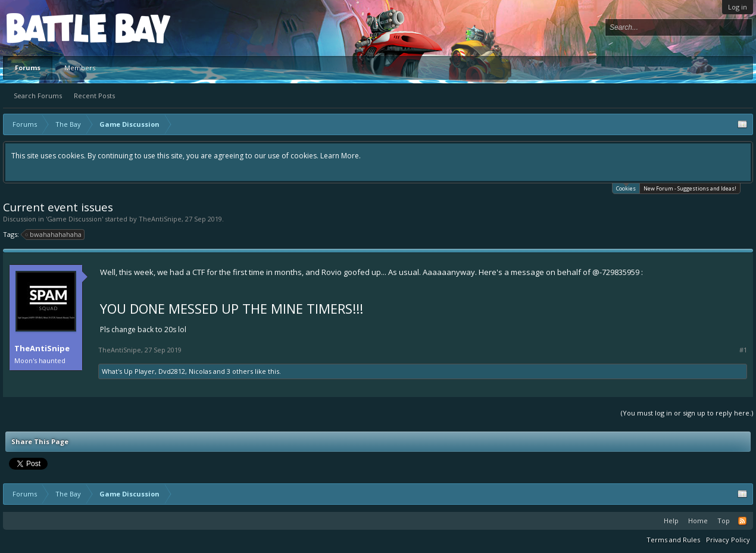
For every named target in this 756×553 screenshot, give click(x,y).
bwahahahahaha (54, 235)
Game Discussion (74, 219)
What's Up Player (128, 371)
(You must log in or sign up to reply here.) (687, 413)
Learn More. (340, 156)
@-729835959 (616, 272)
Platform (50, 28)
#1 (743, 350)
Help (671, 521)
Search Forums (38, 96)
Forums (28, 68)
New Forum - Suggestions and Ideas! (690, 188)
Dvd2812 (172, 371)
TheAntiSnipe (160, 219)
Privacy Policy (728, 540)
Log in (738, 7)
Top (724, 521)
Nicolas (200, 371)
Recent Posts (94, 96)
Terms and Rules (673, 540)
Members (80, 68)
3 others (240, 371)
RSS (742, 521)
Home (698, 521)
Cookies (626, 188)
